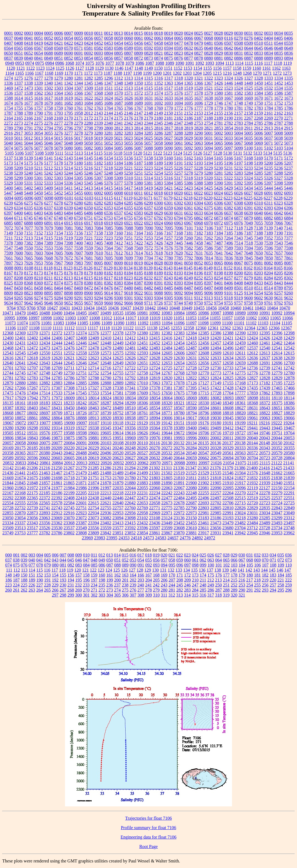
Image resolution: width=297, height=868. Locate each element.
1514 (138, 88)
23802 (69, 533)
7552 (39, 248)
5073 (289, 143)
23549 (81, 528)
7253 (148, 238)
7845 (249, 258)
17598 (130, 393)
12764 (155, 373)
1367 (209, 83)
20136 (216, 443)
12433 (33, 343)
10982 (155, 313)
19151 (179, 423)
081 (63, 565)
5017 (78, 138)
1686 (109, 103)
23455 (191, 523)
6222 (218, 198)
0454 (119, 43)
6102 (79, 198)
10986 (204, 313)
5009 (289, 133)
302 (94, 595)
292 (258, 590)
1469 (9, 88)
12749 (57, 373)
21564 (240, 473)
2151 (179, 113)
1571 (129, 93)
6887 (19, 223)
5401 (19, 188)
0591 (139, 48)
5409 (49, 188)
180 (250, 575)
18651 (277, 408)
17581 (118, 393)
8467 (69, 288)
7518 (249, 243)
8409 (249, 283)
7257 (168, 238)
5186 (129, 163)
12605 (167, 353)
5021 (118, 138)
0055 (79, 38)
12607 (191, 353)
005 (48, 555)
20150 (277, 443)
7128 (248, 228)
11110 (46, 328)
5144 (79, 158)
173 (195, 575)
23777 (33, 533)
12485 (179, 348)
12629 (167, 358)
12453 (167, 343)
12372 (57, 333)
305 (118, 595)
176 (219, 575)
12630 (179, 358)
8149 (208, 268)
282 (180, 590)
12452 (155, 343)
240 (141, 585)
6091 (268, 193)
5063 (199, 143)
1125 (60, 68)
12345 (164, 328)
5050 (89, 143)
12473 (45, 348)
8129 (108, 268)
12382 (167, 333)
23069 (57, 518)
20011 (228, 438)
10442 (150, 308)
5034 (238, 138)
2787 (279, 123)
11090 (119, 323)
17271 (45, 388)
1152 (178, 68)
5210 (29, 168)
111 (9, 570)
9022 (139, 293)
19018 (204, 418)
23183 (204, 518)
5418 (138, 188)
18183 (45, 403)
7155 (69, 233)
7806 (199, 258)
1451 (269, 83)
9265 (19, 298)
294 (273, 590)
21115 (265, 463)
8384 (129, 283)
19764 (289, 433)
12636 (253, 358)
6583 (139, 213)
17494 (33, 393)
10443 (163, 308)
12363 (238, 328)
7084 (99, 228)
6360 (179, 208)
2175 (119, 118)
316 (203, 595)
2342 (129, 123)
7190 (279, 233)
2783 (239, 123)
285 (203, 590)
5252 (149, 173)
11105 (287, 323)
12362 (225, 328)
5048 (69, 143)
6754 (118, 218)
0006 (59, 33)
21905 (216, 483)
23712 (252, 528)
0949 (10, 63)
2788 (289, 123)
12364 (250, 328)
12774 (228, 373)
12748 (45, 373)
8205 (279, 273)
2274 (29, 123)
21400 (252, 468)
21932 (253, 483)
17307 (57, 388)
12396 (277, 333)
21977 (57, 488)
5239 (19, 173)
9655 (79, 303)
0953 (20, 63)
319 (226, 595)
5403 (39, 188)
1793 (59, 113)
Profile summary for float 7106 (148, 828)
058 (172, 560)
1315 (149, 78)
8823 (29, 293)
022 (179, 555)
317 (211, 595)
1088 (160, 63)
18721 (69, 413)
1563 (49, 93)
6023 (208, 193)
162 (118, 575)
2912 (258, 128)
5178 (59, 163)
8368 (29, 283)
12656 (204, 363)
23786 (57, 533)
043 (55, 560)
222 (288, 580)
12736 (252, 368)
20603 (57, 458)
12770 (204, 373)
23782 (45, 533)
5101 (259, 148)
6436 (49, 213)
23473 (216, 523)
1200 (157, 73)
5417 (128, 188)
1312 (119, 78)
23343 (33, 523)
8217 (108, 278)
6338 (59, 208)
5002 (219, 133)
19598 (81, 433)
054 (141, 560)
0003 (29, 33)
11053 (191, 318)
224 (16, 585)
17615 (155, 393)
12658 (228, 363)
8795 (288, 288)
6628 (149, 213)
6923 (149, 223)
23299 (277, 518)
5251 (139, 173)
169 (164, 575)
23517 (33, 528)
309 (149, 595)
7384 (39, 243)
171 (180, 575)
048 (94, 560)
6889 (39, 223)
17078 (179, 383)
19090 (69, 423)
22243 (179, 493)
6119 (128, 198)
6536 (109, 213)
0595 (179, 48)
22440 (106, 498)
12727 (179, 368)
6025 (228, 193)
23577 (118, 528)
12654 (179, 363)
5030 (198, 138)
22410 (81, 498)
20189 (45, 448)
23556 (94, 528)
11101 (239, 323)
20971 (167, 463)
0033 (268, 33)
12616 (8, 358)
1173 (98, 73)
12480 (118, 348)
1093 (210, 63)
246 (188, 585)
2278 (69, 123)
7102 (199, 228)
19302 (45, 428)
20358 (8, 453)
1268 (247, 73)
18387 (8, 408)
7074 (19, 228)
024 (195, 555)
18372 (265, 403)
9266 (29, 298)
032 (257, 555)
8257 (228, 278)
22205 (81, 493)
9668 (139, 303)
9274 (39, 298)
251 (226, 585)
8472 (89, 288)
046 (79, 560)
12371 (45, 333)
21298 (142, 468)
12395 (265, 333)
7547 (9, 248)
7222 (98, 238)
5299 (19, 178)
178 (234, 575)
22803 (204, 508)
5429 (228, 188)
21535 (216, 473)
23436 (155, 523)
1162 (276, 68)
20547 (204, 453)
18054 (155, 398)
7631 (198, 253)
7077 (29, 228)
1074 (80, 63)
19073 (33, 423)
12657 (216, 363)
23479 (228, 523)
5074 (9, 148)
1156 (217, 68)
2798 (89, 128)
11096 (179, 323)
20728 (277, 458)
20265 (143, 448)
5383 (159, 183)
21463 (45, 473)
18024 (106, 398)
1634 (179, 98)
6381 (219, 208)
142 (249, 570)
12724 (154, 368)
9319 (238, 298)
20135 (203, 443)
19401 (204, 428)
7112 (229, 228)
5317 (178, 178)
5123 (168, 153)
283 (188, 590)
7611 (108, 253)
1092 (200, 63)
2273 (19, 123)
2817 (169, 128)
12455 (191, 343)
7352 (268, 238)
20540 (191, 453)
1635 (189, 98)
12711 (69, 368)
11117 (93, 328)
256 (265, 585)
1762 (89, 108)
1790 (39, 113)
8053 (209, 263)
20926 (106, 463)
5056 (139, 143)
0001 (9, 33)
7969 (69, 263)
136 (202, 570)
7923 (19, 263)
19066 (289, 418)
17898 (289, 393)
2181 (169, 118)
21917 (240, 483)
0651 (19, 53)
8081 (259, 263)
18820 (240, 413)
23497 (289, 523)
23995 (112, 538)
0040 (19, 38)
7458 (199, 243)
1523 (228, 88)
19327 (81, 428)
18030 (118, 398)
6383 (239, 208)
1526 (258, 88)
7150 (19, 233)
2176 (129, 118)
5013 (38, 138)
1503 (59, 88)
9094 (189, 293)
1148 (138, 68)
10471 (8, 313)
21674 (20, 478)
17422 (216, 388)
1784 (269, 108)
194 (71, 580)
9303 (149, 298)
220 (273, 580)
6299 (149, 203)
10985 (191, 313)
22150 (277, 488)
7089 (139, 228)
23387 (81, 523)
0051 (39, 38)
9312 (198, 298)
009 (79, 555)
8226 (138, 278)
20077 (57, 443)
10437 (126, 308)
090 (133, 565)
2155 (219, 113)
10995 (9, 318)
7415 (129, 243)
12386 (216, 333)
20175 (20, 448)
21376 (216, 468)
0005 (49, 33)
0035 (288, 33)
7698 (119, 258)
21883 (143, 483)
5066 (229, 143)
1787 (9, 113)
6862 (198, 218)
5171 (279, 158)
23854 (143, 533)
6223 (228, 198)
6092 (278, 193)
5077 (39, 148)
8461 (49, 288)
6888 (29, 223)
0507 (229, 43)
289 (234, 590)
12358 (189, 328)
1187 (108, 73)
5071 (269, 143)
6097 (39, 198)
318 (218, 595)
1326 (239, 78)
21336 (179, 468)
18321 (179, 403)
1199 (147, 73)
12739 (264, 368)
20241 (106, 448)
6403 (39, 213)
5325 (258, 178)
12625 (118, 358)
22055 (143, 488)
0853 (79, 58)
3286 (159, 133)
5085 (119, 148)
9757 (238, 303)
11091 (131, 323)
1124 (50, 68)
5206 (279, 163)
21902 (204, 483)
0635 (199, 48)
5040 (9, 143)
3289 (189, 133)
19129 (142, 423)
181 (258, 575)
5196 (229, 163)
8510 (249, 288)
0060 (129, 38)
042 (48, 560)
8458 (39, 288)
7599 (9, 253)
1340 (49, 83)
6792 (158, 218)
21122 (277, 463)
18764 (155, 413)
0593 (159, 48)
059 (180, 560)
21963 (20, 488)
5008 (279, 133)
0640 (209, 48)
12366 (274, 328)
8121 (58, 268)
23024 (240, 513)
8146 (198, 268)
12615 (289, 353)
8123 (68, 268)
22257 (216, 493)
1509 (89, 88)
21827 (240, 478)
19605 (106, 433)
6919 (109, 223)
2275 (39, 123)
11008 (95, 318)
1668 (239, 98)
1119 (288, 63)
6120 (138, 198)
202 (133, 580)
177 (226, 575)
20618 (81, 458)
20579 (277, 453)
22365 (33, 498)
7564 (109, 248)
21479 (81, 473)
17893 (277, 393)
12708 (45, 368)
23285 (265, 518)
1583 (249, 93)
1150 (158, 68)
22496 (204, 498)
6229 (288, 198)
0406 (288, 38)
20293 (204, 448)
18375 (277, 403)
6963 (179, 223)
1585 (269, 93)
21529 (204, 473)
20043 (264, 438)
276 (133, 590)
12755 (118, 373)
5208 (9, 168)
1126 (70, 68)
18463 (94, 408)
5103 (279, 148)
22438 (94, 498)
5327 (278, 178)
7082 (79, 228)
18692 (33, 413)
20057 (8, 443)
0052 (49, 38)
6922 (139, 223)
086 (102, 565)
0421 (59, 43)
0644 (249, 48)
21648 (265, 473)
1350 (139, 83)
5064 (209, 143)
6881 (258, 218)
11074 (22, 323)
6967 (189, 223)
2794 (49, 128)
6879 (248, 218)
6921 (129, 223)
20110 (142, 443)
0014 (128, 33)
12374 (81, 333)
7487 (219, 243)
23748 (289, 528)
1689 (139, 103)
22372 (45, 498)
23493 (277, 523)
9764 (11, 308)
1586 (279, 93)
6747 (48, 218)
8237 (158, 278)
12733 (228, 368)
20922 (94, 463)
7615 (148, 253)
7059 (269, 223)
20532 (167, 453)
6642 (279, 213)
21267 (69, 468)
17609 (143, 393)
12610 (228, 353)
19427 (240, 428)
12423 (240, 338)
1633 (169, 98)
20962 (143, 463)
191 (48, 580)
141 (241, 570)
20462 (69, 453)
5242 (49, 173)
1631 (149, 98)
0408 (19, 43)
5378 (129, 183)
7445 (179, 243)
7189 (269, 233)
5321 (218, 178)
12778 (265, 373)
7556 (59, 248)
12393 (253, 333)
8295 (278, 278)
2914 (278, 128)
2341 (119, 123)
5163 (199, 158)
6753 (108, 218)
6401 (29, 213)
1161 (267, 68)
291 (250, 590)
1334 (279, 78)
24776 (185, 538)
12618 (33, 358)
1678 (39, 103)
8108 (29, 268)
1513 (128, 88)
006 (55, 555)
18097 (240, 398)
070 (265, 560)
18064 (167, 398)
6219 (198, 198)
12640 (8, 363)
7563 (99, 248)
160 (102, 575)
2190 (229, 118)
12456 (204, 343)
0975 (40, 63)
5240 (29, 173)
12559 (94, 353)
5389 (209, 183)
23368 (69, 523)
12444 (57, 343)
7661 (9, 258)
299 (71, 595)
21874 (94, 483)
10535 (118, 313)
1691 (149, 103)
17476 (20, 393)
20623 (118, 458)
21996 (94, 488)
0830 (229, 53)
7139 (268, 228)
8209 (29, 278)
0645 (259, 48)
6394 (279, 208)
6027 (248, 193)
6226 (258, 198)
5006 (259, 133)
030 (242, 555)
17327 (94, 388)
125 (117, 570)
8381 (99, 283)
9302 (139, 298)
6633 (199, 213)
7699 (129, 258)
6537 (119, 213)
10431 (65, 308)
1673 (289, 98)
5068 (249, 143)
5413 (88, 188)
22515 (240, 498)
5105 (9, 153)
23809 (94, 533)
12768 (179, 373)
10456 (211, 308)
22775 (167, 508)
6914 (59, 223)
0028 (218, 33)
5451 (49, 193)
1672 (279, 98)
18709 (57, 413)
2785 (259, 123)
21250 (57, 468)
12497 (240, 348)
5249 (119, 173)
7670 (59, 258)
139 (226, 570)
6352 (99, 208)
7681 (89, 258)
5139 (29, 158)
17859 (253, 393)
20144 (252, 443)
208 (180, 580)
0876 (179, 58)
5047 (59, 143)
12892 (130, 383)
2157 (239, 113)
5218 (108, 168)
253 (242, 585)
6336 (39, 208)
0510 (259, 43)
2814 (139, 128)
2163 (289, 113)
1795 (69, 113)
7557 (69, 248)
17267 (33, 388)
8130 (118, 268)
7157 (89, 233)
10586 (130, 313)
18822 (265, 413)
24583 (161, 538)
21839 (289, 478)
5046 (49, 143)
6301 (169, 203)
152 (40, 575)
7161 (129, 233)
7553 (49, 248)
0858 (129, 58)
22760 (130, 508)
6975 (229, 223)
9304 (159, 298)
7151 (29, 233)
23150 (191, 518)
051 (118, 560)
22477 (167, 498)
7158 (99, 233)
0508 (239, 43)
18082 (216, 398)
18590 (191, 408)
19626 (143, 433)
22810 (228, 508)
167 (149, 575)
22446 (118, 498)
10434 (89, 308)
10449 (187, 308)
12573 (106, 353)
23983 (100, 538)
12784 (45, 378)
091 (141, 565)
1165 (19, 73)
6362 (199, 208)
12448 (106, 343)
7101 (189, 228)
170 (172, 575)
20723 (265, 458)
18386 (289, 403)
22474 (155, 498)
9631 (278, 298)
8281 (258, 278)
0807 (129, 53)
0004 (39, 33)
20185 (33, 448)
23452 (179, 523)
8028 (159, 263)
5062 (189, 143)
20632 (155, 458)
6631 (179, 213)
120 (78, 570)
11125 (140, 328)
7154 (59, 233)
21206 (32, 468)
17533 (57, 393)
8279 (248, 278)
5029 (188, 138)
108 (273, 565)
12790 (106, 378)
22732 (20, 508)
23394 (94, 523)
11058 (239, 318)
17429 (240, 388)
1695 (189, 103)
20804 (289, 458)
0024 (188, 33)
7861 (289, 258)
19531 (33, 433)
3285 (149, 133)
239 (133, 585)
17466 (289, 388)
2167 (39, 118)
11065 (275, 318)
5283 (239, 173)
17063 (155, 383)
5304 (69, 178)
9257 (279, 293)
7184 (219, 233)
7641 (218, 253)
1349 (129, 83)
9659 (99, 303)
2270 (279, 118)
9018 (129, 293)
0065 (179, 38)
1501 (39, 88)
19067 (8, 423)
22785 (179, 508)
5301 (39, 178)
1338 (29, 83)
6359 (169, 208)
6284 (119, 203)
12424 (252, 338)
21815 (203, 478)
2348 (189, 123)
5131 (238, 153)
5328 (288, 178)
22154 (289, 488)
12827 (253, 378)
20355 (289, 448)
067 (242, 560)
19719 (228, 433)
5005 (249, 133)
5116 (108, 153)
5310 (129, 178)
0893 (279, 58)
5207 (289, 163)
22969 (155, 513)
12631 (191, 358)
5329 (9, 183)
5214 (68, 168)
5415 (108, 188)
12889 (118, 383)
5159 (159, 158)
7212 (18, 238)
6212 (178, 198)
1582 (239, 93)
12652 (155, 363)
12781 (8, 378)
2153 (199, 113)
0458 (159, 43)
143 (257, 570)
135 (194, 570)
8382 (109, 283)
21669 (8, 478)
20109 (130, 443)
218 (257, 580)
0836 (289, 53)
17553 (94, 393)
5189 (159, 163)
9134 (249, 293)
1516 (158, 88)
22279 (277, 493)
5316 (168, 178)
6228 (278, 198)
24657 (173, 538)
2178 (139, 118)
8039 (169, 263)
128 (140, 570)
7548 (19, 248)
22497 (216, 498)
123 (101, 570)
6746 (38, 218)
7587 (219, 248)
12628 (155, 358)
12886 (94, 383)
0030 (238, 33)
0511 (269, 43)
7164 (139, 233)
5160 (169, 158)
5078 (49, 148)
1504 (69, 88)
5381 (149, 183)
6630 (169, 213)
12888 (106, 383)
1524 (238, 88)
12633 (216, 358)
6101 (69, 198)
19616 (130, 433)
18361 (240, 403)
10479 (20, 313)
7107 (219, 228)
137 (210, 570)
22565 (45, 503)
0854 (89, 58)
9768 (41, 308)
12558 (81, 353)
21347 (191, 468)
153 (48, 575)
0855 (99, 58)
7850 (269, 258)
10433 (77, 308)
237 (118, 585)
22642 (130, 503)
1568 (99, 93)
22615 (94, 503)
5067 (239, 143)
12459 (240, 343)
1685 (99, 103)
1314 (139, 78)
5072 (279, 143)
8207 (9, 278)
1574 (159, 93)
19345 (106, 428)
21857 (45, 483)
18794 (191, 413)
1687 (119, 103)
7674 (79, 258)
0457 (149, 43)
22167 (8, 493)
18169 (33, 403)
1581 (229, 93)
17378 (155, 388)
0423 (79, 43)
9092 (179, 293)
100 (211, 565)
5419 (148, 188)
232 (79, 585)
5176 (39, 163)
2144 (109, 113)
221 (281, 580)
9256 (269, 293)
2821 (209, 128)
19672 (179, 433)
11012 (107, 318)
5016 (68, 138)
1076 (100, 63)
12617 (20, 358)
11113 (81, 328)
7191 (289, 233)
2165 (19, 118)
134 (187, 570)
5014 (48, 138)
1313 (129, 78)
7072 (9, 228)
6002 (99, 193)
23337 (20, 523)
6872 (208, 218)
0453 (109, 43)
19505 (8, 433)
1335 (289, 78)
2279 (79, 123)
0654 (39, 53)
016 (133, 555)
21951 (289, 483)
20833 (21, 463)
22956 (130, 513)
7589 (229, 248)
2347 (179, 123)
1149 (148, 68)
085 (94, 565)
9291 (79, 298)
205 (156, 580)
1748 (239, 103)
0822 (169, 53)
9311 (189, 298)
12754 (106, 373)
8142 (158, 268)
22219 (130, 493)
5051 (99, 143)
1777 (199, 108)
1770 (169, 108)
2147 (139, 113)
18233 (69, 403)
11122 (128, 328)
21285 (93, 468)
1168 (49, 73)
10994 (289, 313)
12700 (289, 363)
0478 (189, 43)
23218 (240, 518)
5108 (39, 153)
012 (102, 555)
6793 (168, 218)
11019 (155, 318)
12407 (69, 338)
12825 (228, 378)
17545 (81, 393)
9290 (69, 298)
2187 (199, 118)
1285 (99, 78)
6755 (128, 218)
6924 (159, 223)
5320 (208, 178)
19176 (203, 423)
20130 (167, 443)
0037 (9, 38)
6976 (239, 223)
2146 (129, 113)
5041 (19, 143)
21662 (277, 473)
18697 (45, 413)
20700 (240, 458)
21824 (228, 478)
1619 (69, 98)
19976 (155, 438)
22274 (253, 493)
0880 (209, 58)
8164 (268, 268)
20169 (8, 448)
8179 (89, 273)
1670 (259, 98)
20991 (192, 463)
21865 (69, 483)
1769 (159, 108)
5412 (78, 188)
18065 (179, 398)
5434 (248, 188)
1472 (19, 88)
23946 (265, 533)
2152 (189, 113)
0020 (178, 33)
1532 (268, 88)
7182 (199, 233)
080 (55, 565)
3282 (119, 133)
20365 (20, 453)
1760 (69, 108)
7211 (8, 238)
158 (86, 575)
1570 (119, 93)
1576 (179, 93)
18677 (20, 413)
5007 (269, 133)
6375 (209, 208)
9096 (209, 293)
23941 (228, 533)
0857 (119, 58)
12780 (289, 373)
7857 (279, 258)
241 (149, 585)
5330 (19, 183)
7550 (29, 248)
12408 (81, 338)
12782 (20, 378)
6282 (99, 203)
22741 (45, 508)
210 (195, 580)
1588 (9, 98)
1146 (119, 68)
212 (211, 580)
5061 (179, 143)
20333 (240, 448)
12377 (106, 333)
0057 (99, 38)
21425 (277, 468)
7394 (59, 243)
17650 (167, 393)
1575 (169, 93)
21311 (167, 468)
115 (40, 570)
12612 (252, 353)
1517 (168, 88)
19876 (81, 438)
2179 (149, 118)
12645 (69, 363)
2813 (129, 128)
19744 (253, 433)
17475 (8, 393)
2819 (189, 128)
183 (273, 575)
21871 (81, 483)
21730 (81, 478)
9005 (99, 293)
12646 (81, 363)
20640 (167, 458)
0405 (278, 38)
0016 (148, 33)
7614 (138, 253)
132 (171, 570)
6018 (158, 193)
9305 (169, 298)
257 (273, 585)
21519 (179, 473)
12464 (289, 343)
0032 (258, 33)
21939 (265, 483)
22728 (8, 508)
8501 (239, 288)
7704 (149, 258)
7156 (79, 233)
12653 (167, 363)
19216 (264, 423)
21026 (216, 463)
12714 (93, 368)
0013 (118, 33)
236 (110, 585)
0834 (269, 53)
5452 (59, 193)
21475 (69, 473)
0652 (29, 53)
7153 (49, 233)
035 (281, 555)
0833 (259, 53)
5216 (88, 168)
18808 (216, 413)
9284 (59, 298)
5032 (218, 138)
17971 (45, 398)
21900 (191, 483)
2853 (219, 128)
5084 (109, 148)
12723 (142, 368)
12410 (106, 338)
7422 (139, 243)
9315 (218, 298)
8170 (19, 273)
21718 (69, 478)
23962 (289, 533)
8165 (278, 268)
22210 (94, 493)
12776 (253, 373)
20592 (20, 458)
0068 (209, 38)
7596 (269, 248)
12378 (118, 333)
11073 (10, 323)
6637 (229, 213)
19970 (143, 438)
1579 (209, 93)
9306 (179, 298)
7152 (39, 233)
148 (9, 575)
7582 (189, 248)
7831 (219, 258)
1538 (29, 93)
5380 (139, 183)
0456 (139, 43)
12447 (94, 343)
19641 (155, 433)
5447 (9, 193)
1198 (137, 73)
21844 (8, 483)
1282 (89, 78)
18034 (130, 398)
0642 (229, 48)
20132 (179, 443)
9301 (129, 298)
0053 (59, 38)
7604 (49, 253)
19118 (118, 423)
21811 (191, 478)
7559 (89, 248)
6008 (119, 193)
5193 (199, 163)
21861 (57, 483)
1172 (88, 73)
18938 (130, 418)
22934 (94, 513)
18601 (216, 408)
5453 (69, 193)
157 (79, 575)
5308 (109, 178)
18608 (228, 408)
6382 (229, 208)
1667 (229, 98)
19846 (45, 438)
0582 (99, 48)
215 (234, 580)
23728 (264, 528)
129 (148, 570)
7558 (79, 248)
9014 (109, 293)
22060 (155, 488)
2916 (9, 133)
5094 (209, 148)
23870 (179, 533)
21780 (130, 478)
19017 (191, 418)
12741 (277, 368)
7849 (259, 258)
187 (16, 580)
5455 (79, 193)
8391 (159, 283)
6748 (58, 218)
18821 (253, 413)
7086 (119, 228)
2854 (229, 128)
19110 (106, 423)
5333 (49, 183)
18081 (204, 398)
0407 (9, 43)
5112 (69, 153)
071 (273, 560)
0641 (219, 48)
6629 (159, 213)
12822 (191, 378)
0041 (29, 38)
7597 (279, 248)
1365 (189, 83)
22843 (277, 508)
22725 (289, 503)
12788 (94, 378)
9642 (29, 303)
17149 (216, 383)
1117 (268, 63)
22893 (45, 513)
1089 (170, 63)
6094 (9, 198)
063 (211, 560)
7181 (189, 233)
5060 (169, 143)
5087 (139, 148)
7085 (109, 228)
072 (281, 560)
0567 (39, 48)
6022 (198, 193)
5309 (119, 178)
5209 (19, 168)
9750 (198, 303)
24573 (149, 538)
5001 (209, 133)
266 (55, 590)
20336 (253, 448)
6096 (29, 198)
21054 (228, 463)
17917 (8, 398)
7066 (279, 223)
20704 (253, 458)
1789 (29, 113)
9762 (278, 303)
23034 (265, 513)
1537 (19, 93)
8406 (229, 283)
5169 (259, 158)
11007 (82, 318)
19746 (265, 433)
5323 (238, 178)
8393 (179, 283)
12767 (167, 373)
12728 (191, 368)
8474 (99, 288)
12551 (57, 353)
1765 (119, 108)
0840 (29, 58)
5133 (258, 153)
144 (264, 570)
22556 (33, 503)
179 (242, 575)
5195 (219, 163)
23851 (118, 533)
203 (141, 580)
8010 (129, 263)
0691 (79, 53)
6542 (129, 213)
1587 (289, 93)
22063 (167, 488)
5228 (198, 168)
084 (86, 565)
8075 (249, 263)
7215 (48, 238)
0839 (19, 58)
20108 (118, 443)
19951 (118, 438)
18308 (155, 403)
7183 (209, 233)
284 (195, 590)
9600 (248, 298)
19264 (289, 423)
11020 (167, 318)
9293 (89, 298)
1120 (11, 68)
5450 (39, 193)
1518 (178, 88)
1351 (149, 83)
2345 (159, 123)
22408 (69, 498)
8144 (178, 268)
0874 (159, 58)
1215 (217, 73)
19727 (240, 433)
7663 (19, 258)
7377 (288, 238)
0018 (158, 33)
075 (16, 565)
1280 (69, 78)
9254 (259, 293)
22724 (277, 503)
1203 (187, 73)
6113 (99, 198)
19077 (45, 423)
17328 (106, 388)
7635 (208, 253)
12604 (155, 353)
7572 (149, 248)
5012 (28, 138)
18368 (253, 403)
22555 (20, 503)
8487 (189, 288)
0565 (19, 48)
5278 (189, 173)
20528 (155, 453)
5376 (109, 183)
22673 (167, 503)
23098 (130, 518)
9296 (109, 298)
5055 (129, 143)
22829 (253, 508)
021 (172, 555)
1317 (169, 78)
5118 (118, 153)
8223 (128, 278)
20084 (69, 443)
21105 (253, 463)
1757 (39, 108)
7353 (278, 238)
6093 (288, 193)
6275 (29, 203)
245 (180, 585)
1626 (129, 98)
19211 (252, 423)
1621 (79, 98)
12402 (33, 338)
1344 (79, 83)
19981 (167, 438)
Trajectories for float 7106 (149, 818)
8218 (118, 278)
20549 (216, 453)
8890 (39, 293)
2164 (9, 118)
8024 (149, 263)
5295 (289, 173)
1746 (219, 103)
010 (86, 555)
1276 (29, 78)
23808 (81, 533)
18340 (216, 403)
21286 (106, 468)
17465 (277, 388)
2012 (89, 113)
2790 (19, 128)
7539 (269, 243)
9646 (49, 303)
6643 (289, 213)
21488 (106, 473)
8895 (49, 293)
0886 (239, 58)
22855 (8, 513)
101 (219, 565)
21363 (203, 468)
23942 (240, 533)
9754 (218, 303)
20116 (155, 443)
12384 (191, 333)
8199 (229, 273)
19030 (216, 418)
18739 (106, 413)
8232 (148, 278)
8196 (199, 273)
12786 (69, 378)
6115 (108, 198)
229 (55, 585)
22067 (179, 488)
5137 (9, 158)
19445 (277, 428)
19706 (204, 433)
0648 (279, 48)
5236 (278, 168)
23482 (240, 523)
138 (218, 570)
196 (86, 580)
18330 (204, 403)
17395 (191, 388)
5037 (268, 138)
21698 (57, 478)
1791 (49, 113)
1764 (109, 108)
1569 (109, 93)
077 (32, 565)
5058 (159, 143)
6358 (159, 208)
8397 (209, 283)
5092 (189, 148)
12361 (213, 328)
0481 (209, 43)
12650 (130, 363)
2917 (19, 133)
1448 (239, 83)
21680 (45, 478)
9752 (208, 303)
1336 (9, 83)
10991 (265, 313)
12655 (191, 363)
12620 (57, 358)
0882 (229, 58)
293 (265, 590)
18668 (8, 413)
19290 (20, 428)
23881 (191, 533)
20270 (155, 448)
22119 (252, 488)
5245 (79, 173)
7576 (169, 248)
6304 (199, 203)
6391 (249, 208)
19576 (45, 433)
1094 (220, 63)
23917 (204, 533)
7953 (39, 263)
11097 (191, 323)
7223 (108, 238)
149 (16, 575)
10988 (228, 313)
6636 (219, 213)
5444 (268, 188)
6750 (78, 218)
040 (32, 560)
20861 (45, 463)
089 (125, 565)
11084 (70, 323)
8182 (109, 273)
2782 (229, 123)
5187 (139, 163)
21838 (277, 478)
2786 (269, 123)
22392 (57, 498)
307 (133, 595)
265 (48, 590)
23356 (45, 523)
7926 (29, 263)
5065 (219, 143)
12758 (143, 373)
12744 (8, 373)
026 (211, 555)
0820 (149, 53)
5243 (59, 173)
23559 (106, 528)
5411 (68, 188)
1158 (237, 68)
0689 (59, 53)
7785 (179, 258)
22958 (143, 513)
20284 (191, 448)
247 (195, 585)
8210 (39, 278)
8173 (39, 273)
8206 (289, 273)
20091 (81, 443)
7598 (289, 248)
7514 (239, 243)
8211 (48, 278)
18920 (106, 418)
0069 (219, 38)
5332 (39, 183)
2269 (269, 118)
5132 (248, 153)
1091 (190, 63)
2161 (269, 113)
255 (258, 585)
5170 (269, 158)
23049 (289, 513)
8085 (279, 263)
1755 (19, 108)
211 (203, 580)
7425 (149, 243)
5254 (159, 173)
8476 (109, 288)
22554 (8, 503)
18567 (179, 408)
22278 (265, 493)
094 (164, 565)
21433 (289, 468)
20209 (57, 448)
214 (226, 580)
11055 (215, 318)
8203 (259, 273)
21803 (155, 478)
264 (40, 590)
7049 (249, 223)
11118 (104, 328)
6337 (49, 208)
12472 (33, 348)
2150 (169, 113)
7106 (209, 228)
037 (9, 560)
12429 (289, 338)
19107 (94, 423)
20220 (69, 448)
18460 (81, 408)
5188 (149, 163)
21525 (191, 473)
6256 (19, 203)
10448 (175, 308)
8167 (9, 273)
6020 (178, 193)
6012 (148, 193)
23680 (228, 528)
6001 (89, 193)
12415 (154, 338)
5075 (19, 148)
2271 (289, 118)
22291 (289, 493)
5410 (59, 188)
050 (110, 560)
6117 (118, 198)
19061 (253, 418)
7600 (19, 253)
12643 (45, 363)
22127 (264, 488)
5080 (69, 148)
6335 (29, 208)
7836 (229, 258)
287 (219, 590)
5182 (99, 163)
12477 (81, 348)
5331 (29, 183)
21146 (20, 468)
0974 (30, 63)
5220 (118, 168)
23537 (69, 528)
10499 (106, 313)
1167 (39, 73)
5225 (168, 168)
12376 (94, 333)
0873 (149, 58)
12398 (289, 333)
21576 (253, 473)
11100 (227, 323)
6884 (288, 218)
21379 (228, 468)
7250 (118, 238)
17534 (69, 393)
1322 (209, 78)
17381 (167, 388)
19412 (228, 428)
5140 (39, 158)
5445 (278, 188)
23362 (57, 523)
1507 (79, 88)
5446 (288, 188)
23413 (118, 523)
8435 (269, 283)
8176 (69, 273)
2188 (209, 118)
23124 (167, 518)
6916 (79, 223)
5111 (59, 153)
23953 (277, 533)
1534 (278, 88)
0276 (248, 38)
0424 (89, 43)
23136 (179, 518)
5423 (188, 188)
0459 (169, 43)
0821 (159, 53)
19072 (20, 423)
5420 (158, 188)
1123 (40, 68)
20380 (45, 453)
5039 (288, 138)
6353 (109, 208)
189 (32, 580)
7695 (109, 258)
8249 (188, 278)
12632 (204, 358)
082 (71, 565)
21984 (69, 488)
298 (63, 595)
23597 (155, 528)
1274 (9, 78)
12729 (203, 368)
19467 (289, 428)
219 (265, 580)
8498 (219, 288)
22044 (130, 488)
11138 (152, 328)
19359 (143, 428)
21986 (81, 488)
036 (288, 555)
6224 (238, 198)
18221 (57, 403)
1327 (249, 78)
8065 (219, 263)
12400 (8, 338)
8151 (218, 268)
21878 (106, 483)
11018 (143, 318)
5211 (38, 168)
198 (102, 580)
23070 (69, 518)
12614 (277, 353)
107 (265, 565)
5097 (229, 148)
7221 (88, 238)
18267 (94, 403)
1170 (68, 73)
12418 (191, 338)
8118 (48, 268)
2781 (219, 123)
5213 (58, 168)
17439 (265, 388)
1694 (179, 103)
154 (55, 575)
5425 (208, 188)
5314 (148, 178)
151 (32, 575)
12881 (33, 383)
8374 (59, 283)
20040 (252, 438)
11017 (131, 318)
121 (86, 570)
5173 (9, 163)
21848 (33, 483)
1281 (79, 78)
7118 (239, 228)
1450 (259, 83)
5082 (89, 148)
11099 (215, 323)
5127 (208, 153)
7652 (268, 253)
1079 (130, 63)
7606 (69, 253)
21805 (167, 478)
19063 (265, 418)
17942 (33, 398)
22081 (204, 488)
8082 (269, 263)
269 (79, 590)
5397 (269, 183)
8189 (159, 273)
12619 (45, 358)
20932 (118, 463)
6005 (109, 193)
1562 (39, 93)
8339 (19, 283)
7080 (59, 228)
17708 (191, 393)
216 (242, 580)
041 (40, 560)
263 (32, 590)
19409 (216, 428)
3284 (139, 133)
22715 (240, 503)
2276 (49, 123)
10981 (143, 313)
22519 (253, 498)
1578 (199, 93)
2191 (239, 118)
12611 (240, 353)
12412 (130, 338)
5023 (128, 138)
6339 (69, 208)
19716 (216, 433)
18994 (155, 418)
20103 (106, 443)
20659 (191, 458)
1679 (49, 103)
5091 (179, 148)
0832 (249, 53)
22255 (204, 493)
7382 (29, 243)
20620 (106, 458)
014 (117, 555)
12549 (33, 353)
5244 (69, 173)
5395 (249, 183)
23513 (20, 528)
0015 (138, 33)
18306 (143, 403)
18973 (143, 418)
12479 (106, 348)
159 (94, 575)
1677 (29, 103)
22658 (155, 503)
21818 (216, 478)
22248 (191, 493)
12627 (143, 358)
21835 (264, 478)
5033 (228, 138)
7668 (49, 258)
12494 (216, 348)
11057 (227, 318)
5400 (9, 188)
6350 (89, 208)
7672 (69, 258)
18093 (228, 398)
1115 (249, 63)
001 (16, 555)
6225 (248, 198)
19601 (94, 433)
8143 (168, 268)
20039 (240, 438)
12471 (20, 348)
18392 (20, 408)
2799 (99, 128)
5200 (269, 163)
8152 (228, 268)
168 (156, 575)
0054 (69, 38)
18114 (289, 398)
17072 (167, 383)
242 (156, 585)
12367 (286, 328)
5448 (19, 193)
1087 (150, 63)
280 (164, 590)
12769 (191, 373)
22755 (106, 508)
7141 (288, 228)
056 (156, 560)
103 (234, 565)
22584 (69, 503)
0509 (249, 43)
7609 (89, 253)
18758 (130, 413)
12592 (130, 353)
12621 (69, 358)
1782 (249, 108)
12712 (81, 368)
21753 (106, 478)
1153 (188, 68)
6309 (249, 203)
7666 (39, 258)
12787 (81, 378)
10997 (34, 318)
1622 (89, 98)
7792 (189, 258)
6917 (89, 223)
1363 (169, 83)
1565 (69, 93)
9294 (99, 298)
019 (156, 555)
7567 (119, 248)
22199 (69, 493)
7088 (129, 228)
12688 (253, 363)
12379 (130, 333)
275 (125, 590)
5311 (138, 178)
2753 (199, 123)
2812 (119, 128)
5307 (99, 178)
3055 (49, 133)
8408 (239, 283)
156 (71, 575)
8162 (248, 268)
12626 (130, 358)
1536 (9, 93)
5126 (198, 153)
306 (125, 595)
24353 (124, 538)
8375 (69, 283)
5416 (118, 188)
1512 (118, 88)
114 (32, 570)
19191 (228, 423)
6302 (179, 203)
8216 (98, 278)
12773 (216, 373)
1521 (208, 88)
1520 (198, 88)
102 (226, 565)
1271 (267, 73)
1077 (110, 63)
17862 (265, 393)
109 (281, 565)
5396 (259, 183)
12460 (253, 343)
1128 (89, 68)
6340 (79, 208)
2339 (99, 123)
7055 (259, 223)
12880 (20, 383)
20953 (131, 463)
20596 (33, 458)
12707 (33, 368)
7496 (229, 243)
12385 (204, 333)
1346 (99, 83)
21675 (33, 478)
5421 (168, 188)
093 (156, 565)
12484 (167, 348)
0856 (109, 58)
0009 (79, 33)
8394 (189, 283)
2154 (209, 113)
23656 (216, 528)
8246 (178, 278)
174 (203, 575)
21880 (130, 483)
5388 (199, 183)
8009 (119, 263)
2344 (149, 123)
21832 (252, 478)
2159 (259, 113)
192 (55, 580)
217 (249, 580)
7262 (208, 238)
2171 (79, 118)
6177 (158, 198)
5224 (158, 168)
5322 (228, 178)
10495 (81, 313)
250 (219, 585)
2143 (99, 113)
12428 (277, 338)
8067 (239, 263)
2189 (219, 118)
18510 (130, 408)
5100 (249, 148)
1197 (128, 73)
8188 (149, 273)
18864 (57, 418)
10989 (240, 313)
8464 (59, 288)
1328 (259, 78)
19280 (8, 428)
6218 (188, 198)
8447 (9, 288)
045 (71, 560)
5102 (269, 148)
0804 (109, 53)
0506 (219, 43)
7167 (169, 233)
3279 (89, 133)
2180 (159, 118)
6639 (249, 213)
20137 (228, 443)
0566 (29, 48)
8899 (79, 293)
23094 (118, 518)
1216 (227, 73)
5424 (198, 188)
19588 (69, 433)
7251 (128, 238)
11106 (10, 328)
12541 (277, 348)
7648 (248, 253)
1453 (289, 83)
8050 (189, 263)
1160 (257, 68)
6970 (209, 223)
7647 (238, 253)
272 (102, 590)
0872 (139, 58)
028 (226, 555)
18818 (228, 413)
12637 (265, 358)
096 (180, 565)
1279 (59, 78)
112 (17, 570)
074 (9, 565)
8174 (49, 273)
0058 (109, 38)
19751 (277, 433)
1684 (89, 103)
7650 (258, 253)
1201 (167, 73)
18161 (20, 403)
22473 (143, 498)
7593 (239, 248)
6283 (109, 203)
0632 (189, 48)
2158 (249, 113)
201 (125, 580)
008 (71, 555)
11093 (155, 323)
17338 (118, 388)
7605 (59, 253)
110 (289, 565)
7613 (128, 253)
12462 (277, 343)
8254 (218, 278)
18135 (8, 403)
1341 (59, 83)
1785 (279, 108)
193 (63, 580)
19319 (69, 428)
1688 (129, 103)
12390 (240, 333)
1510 (99, 88)
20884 (57, 463)
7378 (9, 243)
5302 (49, 178)
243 (164, 585)
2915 (288, 128)
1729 (209, 103)
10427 (53, 308)
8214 (78, 278)
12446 (81, 343)
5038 (278, 138)
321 (242, 595)
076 (24, 565)
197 (94, 580)
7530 (259, 243)
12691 (265, 363)
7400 (79, 243)
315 (195, 595)
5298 (9, 178)
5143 (69, 158)
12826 (240, 378)
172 (188, 575)
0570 (69, 48)
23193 (228, 518)
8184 (129, 273)
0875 (169, 58)
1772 (179, 108)
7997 (89, 263)
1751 (269, 103)
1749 (249, 103)
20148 (264, 443)
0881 (219, 58)
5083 (99, 148)
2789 (9, 128)
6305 (209, 203)
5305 (79, 178)
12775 (240, 373)
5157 (139, 158)
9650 (59, 303)
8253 (208, 278)
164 (133, 575)
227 (40, 585)
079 (48, 565)
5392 (239, 183)
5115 (98, 153)
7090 (149, 228)
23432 (143, 523)
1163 (286, 68)
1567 (89, 93)
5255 (169, 173)
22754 (94, 508)
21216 (44, 468)
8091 (19, 268)
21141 (289, 463)
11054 (203, 318)
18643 (265, 408)
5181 (89, 163)
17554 (106, 393)
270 (86, 590)
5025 (148, 138)
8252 (198, 278)
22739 (33, 508)
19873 (57, 438)
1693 (169, 103)
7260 (188, 238)
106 (258, 565)
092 (149, 565)
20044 (277, 438)
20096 (94, 443)
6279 (69, 203)
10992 (277, 313)
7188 (259, 233)
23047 (277, 513)
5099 (239, 148)
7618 (158, 253)
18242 (81, 403)
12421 (228, 338)
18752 (118, 413)
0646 (269, 48)
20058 (20, 443)
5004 (239, 133)
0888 (259, 58)
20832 (8, 463)
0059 (119, 38)
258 (281, 585)
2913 (268, 128)
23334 (8, 523)
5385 (179, 183)
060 (188, 560)
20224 (81, 448)
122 (93, 570)
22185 (45, 493)
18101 (265, 398)
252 (234, 585)
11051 (179, 318)
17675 (179, 393)
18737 (94, 413)
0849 (49, 58)
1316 (159, 78)
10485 (33, 313)
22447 (130, 498)
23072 (81, 518)
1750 (259, 103)
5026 (158, 138)
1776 (189, 108)
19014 (179, 418)
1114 (239, 63)
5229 (208, 168)
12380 (143, 333)
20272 (167, 448)
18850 (8, 418)
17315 (81, 388)
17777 (240, 393)
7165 (149, 233)
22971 (167, 513)
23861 (155, 533)
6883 (278, 218)
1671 (269, 98)
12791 (118, 378)
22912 (57, 513)
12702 (20, 368)
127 (132, 570)
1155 (207, 68)
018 (148, 555)
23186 (216, 518)
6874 (228, 218)
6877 (238, 218)
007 (63, 555)
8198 (219, 273)
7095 (169, 228)
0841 (39, 58)
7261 (198, 238)
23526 (45, 528)
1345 (89, 83)
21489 (118, 473)
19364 (155, 428)
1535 (288, 88)
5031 (208, 138)
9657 (89, 303)
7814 (209, 258)
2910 (239, 128)
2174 (109, 118)
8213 (68, 278)
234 (94, 585)
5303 (59, 178)
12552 (69, 353)
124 (109, 570)
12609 (216, 353)
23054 (20, 518)
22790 (191, 508)
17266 (20, 388)
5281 (219, 173)
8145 (188, 268)
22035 (118, 488)
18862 (45, 418)
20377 (33, 453)
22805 (216, 508)
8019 (139, 263)
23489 (265, 523)
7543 (279, 243)
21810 (179, 478)
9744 (178, 303)
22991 (228, 513)
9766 (31, 308)
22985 (216, 513)
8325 (9, 283)
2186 (189, 118)
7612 (118, 253)
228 (48, 585)
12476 (69, 348)
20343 (265, 448)
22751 (81, 508)
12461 (265, 343)
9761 (268, 303)
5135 (278, 153)
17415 (204, 388)
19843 (33, 438)
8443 (279, 283)
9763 (288, 303)
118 (62, 570)
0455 (129, 43)
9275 (49, 298)
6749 (68, 218)
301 (86, 595)
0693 (99, 53)
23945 (253, 533)
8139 (148, 268)
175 (211, 575)
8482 (149, 288)
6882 (268, 218)
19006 (167, 418)
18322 (191, 403)
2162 (279, 113)
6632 (189, 213)
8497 (209, 288)
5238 (9, 173)
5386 (189, 183)
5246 (89, 173)
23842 (106, 533)
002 (24, 555)
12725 (167, 368)
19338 (94, 428)
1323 (219, 78)
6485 (79, 213)
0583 (109, 48)
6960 (169, 223)
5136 (288, 153)
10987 (216, 313)
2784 (249, 123)
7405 (99, 243)
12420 (216, 338)
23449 (167, 523)
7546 (289, 243)
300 (79, 595)
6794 (178, 218)
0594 (169, 48)
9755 (228, 303)
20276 (179, 448)
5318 (188, 178)
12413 (142, 338)
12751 (81, 373)
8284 (268, 278)
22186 (57, 493)
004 (40, 555)
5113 (78, 153)
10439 (138, 308)
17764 (228, 393)
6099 (59, 198)
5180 (79, 163)
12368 (8, 333)
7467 (209, 243)
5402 (29, 188)
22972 (179, 513)
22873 (33, 513)
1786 (289, 108)
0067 (199, 38)
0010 (89, 33)
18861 (33, 418)
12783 (33, 378)
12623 (94, 358)
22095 (228, 488)
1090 (180, 63)
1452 (279, 83)
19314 (57, 428)
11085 (83, 323)
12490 (204, 348)
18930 (118, 418)
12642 (33, 363)
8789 (278, 288)
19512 (20, 433)
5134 (268, 153)
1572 (139, 93)
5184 (119, 163)
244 (172, 585)
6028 (258, 193)
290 (242, 590)
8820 (19, 293)
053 (133, 560)
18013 (81, 398)
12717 (118, 368)
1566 (79, 93)
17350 (143, 388)
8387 (139, 283)
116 (47, 570)
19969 (130, 438)
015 (125, 555)
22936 (106, 513)
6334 (19, 208)
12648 (106, 363)
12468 (8, 348)
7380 (19, 243)
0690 (69, 53)
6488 (99, 213)
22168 (20, 493)
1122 (30, 68)
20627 (130, 458)
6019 (168, 193)
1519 (188, 88)
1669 (249, 98)
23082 (106, 518)
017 (141, 555)
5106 (19, 153)
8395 (199, 283)
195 (79, 580)
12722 (130, 368)
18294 (118, 403)
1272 (277, 73)
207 (172, 580)
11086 (95, 323)
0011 (98, 33)
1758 (49, 108)
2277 (59, 123)
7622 (188, 253)
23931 (216, 533)
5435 (258, 188)
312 (172, 595)
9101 (229, 293)
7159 (109, 233)
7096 (179, 228)
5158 (149, 158)
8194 (189, 273)
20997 (204, 463)
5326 (268, 178)
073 (289, 560)
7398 (69, 243)
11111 (58, 328)
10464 (273, 308)
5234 (258, 168)
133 (179, 570)
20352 (277, 448)
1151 (168, 68)
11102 (251, 323)
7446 (189, 243)
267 (63, 590)
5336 (69, 183)
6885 (9, 223)
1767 (139, 108)
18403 (33, 408)
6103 (89, 198)
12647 (94, 363)
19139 (154, 423)
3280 (99, 133)
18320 (167, 403)
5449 (29, 193)
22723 (265, 503)
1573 (149, 93)
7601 (29, 253)
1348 (119, 83)
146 (280, 570)
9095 (199, 293)
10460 (236, 308)
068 (250, 560)
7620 (178, 253)
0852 (69, 58)
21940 (277, 483)
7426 (159, 243)
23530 (57, 528)
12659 (240, 363)
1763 (99, 108)
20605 (69, 458)
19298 (33, 428)
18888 (81, 418)
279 (156, 590)
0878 (199, 58)
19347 (118, 428)
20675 (216, 458)
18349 (228, 403)
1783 (259, 108)
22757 (118, 508)
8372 (49, 283)
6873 (218, 218)
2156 (229, 113)
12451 (143, 343)
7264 (228, 238)
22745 (69, 508)
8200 (239, 273)
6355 (129, 208)
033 (265, 555)
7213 (28, 238)
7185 (229, 233)
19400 (191, 428)
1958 (79, 113)
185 (289, 575)
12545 (20, 353)
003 (32, 555)
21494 (130, 473)
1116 (259, 63)
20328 (216, 448)
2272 (9, 123)
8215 (88, 278)
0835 (279, 53)
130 (156, 570)
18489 (118, 408)
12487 (191, 348)
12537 (253, 348)
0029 (228, 33)
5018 (88, 138)
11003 (70, 318)
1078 (120, 63)
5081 (79, 148)
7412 (119, 243)
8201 (249, 273)
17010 (143, 383)
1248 (237, 73)
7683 (99, 258)
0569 (59, 48)
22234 (155, 493)
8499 (229, 288)
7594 (249, 248)
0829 (219, 53)
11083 (58, 323)
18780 (179, 413)
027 (218, 555)
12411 (118, 338)
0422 (69, 43)
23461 (204, 523)
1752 (279, 103)
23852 (130, 533)
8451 (29, 288)
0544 (278, 43)
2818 (179, 128)
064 (219, 560)
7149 (9, 233)
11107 (22, 328)
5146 (99, 158)
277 (141, 590)
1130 (109, 68)
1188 (118, 73)
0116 (229, 38)
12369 (20, 333)
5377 (119, 183)
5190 (169, 163)
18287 (106, 403)
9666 (129, 303)
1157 (227, 68)
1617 (49, 98)
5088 (149, 148)
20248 (130, 448)
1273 (287, 73)
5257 (179, 173)
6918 (99, 223)
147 (288, 570)
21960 (8, 488)
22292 (8, 498)
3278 (79, 133)
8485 (169, 288)
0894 (289, 58)
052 (125, 560)
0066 (189, 38)
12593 (143, 353)
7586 (209, 248)
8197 (209, 273)
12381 (155, 333)
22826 (240, 508)
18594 (204, 408)
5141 (49, 158)
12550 (45, 353)
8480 (129, 288)
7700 (139, 258)
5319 (198, 178)
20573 (265, 453)
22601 (81, 503)
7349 (258, 238)
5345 (89, 183)
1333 (269, 78)
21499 (143, 473)
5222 (138, 168)
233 (86, 585)
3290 (199, 133)
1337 (19, 83)
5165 (219, 158)
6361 (189, 208)
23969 (88, 538)
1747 (229, 103)
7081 (69, 228)
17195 (277, 383)
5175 (29, 163)
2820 (199, 128)
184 (281, 575)
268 (71, 590)
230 (63, 585)
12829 (277, 378)
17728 (216, 393)
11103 (263, 323)
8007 (109, 263)
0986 (60, 63)
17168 (240, 383)
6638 (239, 213)
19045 (228, 418)
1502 (49, 88)
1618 (59, 98)
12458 (228, 343)
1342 (69, 83)
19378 (167, 428)
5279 (199, 173)
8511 (259, 288)
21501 (155, 473)
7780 (169, 258)
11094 (167, 323)
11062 (251, 318)
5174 (19, 163)
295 (281, 590)
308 (141, 595)
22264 (228, 493)
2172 (89, 118)
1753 (289, 103)
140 (233, 570)
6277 (49, 203)
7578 (179, 248)
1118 (278, 63)
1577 (189, 93)
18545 (143, 408)
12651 (143, 363)
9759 (258, 303)
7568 (129, 248)
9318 (228, 298)
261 (16, 590)
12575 (118, 353)
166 (141, 575)
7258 (178, 238)
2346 (169, 123)
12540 (265, 348)
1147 (129, 68)
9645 (39, 303)
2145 (119, 113)
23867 (167, 533)
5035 (248, 138)
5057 (149, 143)
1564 (59, 93)
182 (265, 575)
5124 (178, 153)
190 (40, 580)
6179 (168, 198)
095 (172, 565)
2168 (49, 118)
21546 (228, 473)
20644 (179, 458)
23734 (277, 528)
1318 (179, 78)
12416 (167, 338)
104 (242, 565)
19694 (191, 433)
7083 (89, 228)
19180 (216, 423)
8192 (169, 273)
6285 (129, 203)
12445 (69, 343)
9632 (288, 298)
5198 (249, 163)
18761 (143, 413)
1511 (108, 88)
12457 (216, 343)
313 (179, 595)
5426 (218, 188)
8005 (99, 263)
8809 (9, 293)
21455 (33, 473)
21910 (228, 483)
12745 (20, 373)
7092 (159, 228)
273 (110, 590)
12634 (228, 358)
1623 (99, 98)
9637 (19, 303)
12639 (289, 358)
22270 (240, 493)
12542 (289, 348)
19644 (167, 433)
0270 (238, 38)
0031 (248, 33)
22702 (216, 503)
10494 (69, 313)
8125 (78, 268)
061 (195, 560)
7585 (199, 248)
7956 (49, 263)
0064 (169, 38)
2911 (249, 128)
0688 (49, 53)
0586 (119, 48)
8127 (98, 268)
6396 (289, 208)
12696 (277, 363)
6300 (159, 203)
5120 (138, 153)
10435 (101, 308)
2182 (179, 118)
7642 (228, 253)
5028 (178, 138)
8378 (79, 283)
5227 (188, 168)
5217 (98, 168)
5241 (39, 173)
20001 (204, 438)
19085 (57, 423)
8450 (19, 288)
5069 (259, 143)
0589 (129, 48)
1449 (249, 83)
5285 (259, 173)
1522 (218, 88)
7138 (258, 228)
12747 (33, 373)
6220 (208, 198)
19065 (277, 418)
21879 (118, 483)
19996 (191, 438)
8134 (128, 268)
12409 (94, 338)
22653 (143, 503)
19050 (240, 418)
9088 (159, 293)
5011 (18, 138)
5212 (48, 168)
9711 (148, 303)
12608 (204, 353)
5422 (178, 188)
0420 (49, 43)
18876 (69, 418)
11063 (263, 318)
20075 (45, 443)
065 (226, 560)
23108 (155, 518)
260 (9, 590)
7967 (59, 263)
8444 (289, 283)
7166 (159, 233)
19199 (240, 423)
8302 (288, 278)
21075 (241, 463)
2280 (89, 123)
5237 (288, 168)
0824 (189, 53)
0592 (149, 48)
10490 (57, 313)
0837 (9, 58)
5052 (109, 143)
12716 (106, 368)
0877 (189, 58)
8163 (258, 268)
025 (203, 555)
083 (79, 565)
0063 (159, 38)
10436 (114, 308)
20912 (69, 463)
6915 (69, 223)
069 (258, 560)
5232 (238, 168)
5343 (79, 183)
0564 (9, 48)
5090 (169, 148)
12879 (8, 383)
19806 (8, 438)
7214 (38, 238)
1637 (199, 98)
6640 (259, 213)
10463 (260, 308)
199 (110, 580)
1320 (189, 78)
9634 (9, 303)
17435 (253, 388)
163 (125, 575)
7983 (79, 263)
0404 (268, 38)
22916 (69, 513)
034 (273, 555)
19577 (57, 433)
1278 (49, 78)
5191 (179, 163)
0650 (9, 53)
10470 (285, 308)
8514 (268, 288)
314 (187, 595)
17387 (179, 388)
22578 (57, 503)
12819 (155, 378)
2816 (159, 128)
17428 (228, 388)
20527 (143, 453)
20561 (228, 453)
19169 (191, 423)
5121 (148, 153)
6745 (28, 218)
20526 (130, 453)
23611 (204, 528)
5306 (89, 178)
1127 (80, 68)
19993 (179, 438)
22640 (118, 503)
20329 (228, 448)
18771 (167, 413)
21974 (45, 488)
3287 (169, 133)
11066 (287, 318)
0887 (249, 58)
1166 (29, 73)
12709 (57, 368)
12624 (106, 358)
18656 (289, 408)
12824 (216, 378)
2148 (149, 113)
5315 (158, 178)
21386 (240, 468)
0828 (209, 53)
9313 (208, 298)
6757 (148, 218)
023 (187, 555)
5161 (179, 158)
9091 (169, 293)
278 (149, 590)
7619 (168, 253)
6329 (9, 208)
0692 (89, 53)
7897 (9, 263)
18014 (94, 398)
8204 (269, 273)
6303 (189, 203)
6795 (188, 218)
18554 (155, 408)
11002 (58, 318)
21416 (264, 468)
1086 (140, 63)
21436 (8, 473)
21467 (57, 473)
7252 (138, 238)
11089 (107, 323)
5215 (78, 168)
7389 (49, 243)
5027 (168, 138)
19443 (265, 428)
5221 (128, 168)
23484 (253, 523)
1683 (79, 103)
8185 (139, 273)
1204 (197, 73)
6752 (98, 218)
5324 (248, 178)
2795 (59, 128)
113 (24, 570)
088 (118, 565)
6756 (138, 218)
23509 (8, 528)
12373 (69, 333)
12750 (69, 373)
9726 (158, 303)
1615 (29, 98)
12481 (130, 348)
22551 (289, 498)
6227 (268, 198)
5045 (39, 143)
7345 (248, 238)
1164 (10, 73)
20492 (94, 453)
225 (24, 585)
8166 (288, 268)
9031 (149, 293)
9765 (21, 308)
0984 (50, 63)
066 (234, 560)
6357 (149, 208)
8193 (179, 273)
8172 (29, 273)
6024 (218, 193)
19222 (277, 423)
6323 (278, 203)
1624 (109, 98)
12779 (277, 373)
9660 (109, 303)
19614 (118, 433)
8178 (79, 273)
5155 (119, 158)
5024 (138, 138)
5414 (98, 188)
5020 (108, 138)
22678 (179, 503)
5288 (279, 173)
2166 (29, 118)
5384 (169, 183)
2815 (149, 128)
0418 (29, 43)
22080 (191, 488)
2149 (159, 113)
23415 (130, 523)
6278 (59, 203)
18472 (106, 408)
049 (102, 560)
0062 (149, 38)
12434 (45, 343)
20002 (216, 438)
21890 (167, 483)
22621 (106, 503)
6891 (49, 223)
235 (102, 585)
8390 (149, 283)
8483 (159, 288)
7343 (238, 238)
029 (234, 555)
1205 (207, 73)
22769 (143, 508)
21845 (20, 483)
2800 (109, 128)
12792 (130, 378)
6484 (69, 213)
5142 (59, 158)
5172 (289, 158)
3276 (59, 133)
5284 (249, 173)
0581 (89, 48)
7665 (29, 258)
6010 (129, 193)
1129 (99, 68)
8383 (119, 283)
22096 (240, 488)
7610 (99, 253)
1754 (9, 108)
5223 (148, 168)
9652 (69, 303)
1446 (229, 83)
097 (188, 565)
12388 (228, 333)
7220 (78, 238)
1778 (209, 108)
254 (250, 585)
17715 (204, 393)
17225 (289, 383)
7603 (39, 253)
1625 (119, 98)
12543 (8, 353)
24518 (136, 538)
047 (86, 560)
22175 (33, 493)
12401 (20, 338)
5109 (49, 153)
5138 (19, 158)
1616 (39, 98)
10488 (45, 313)
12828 (265, 378)
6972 (219, 223)
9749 (188, 303)
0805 (119, 53)
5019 (98, 138)
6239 (9, 203)
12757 (130, 373)
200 (118, 580)
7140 (278, 228)
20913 (82, 463)
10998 (46, 318)
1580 (219, 93)
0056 (89, 38)
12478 (94, 348)
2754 (209, 123)
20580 (289, 453)
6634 (209, 213)
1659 (219, 98)
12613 (264, 353)
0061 (139, 38)
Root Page (148, 846)
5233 (248, 168)
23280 (253, 518)
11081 (47, 323)
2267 (249, 118)
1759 (59, 108)
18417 (45, 408)
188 (24, 580)
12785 (57, 378)
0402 (258, 38)
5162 (189, 158)
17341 (130, 388)
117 (55, 570)
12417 (179, 338)
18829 (289, 413)
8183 (119, 273)
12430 (8, 343)
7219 (68, 238)
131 (163, 570)
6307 (229, 203)
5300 (29, 178)
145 (272, 570)
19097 (81, 423)
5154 (109, 158)
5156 (129, 158)
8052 (199, 263)
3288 (179, 133)
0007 (69, 33)
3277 (69, 133)
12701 (8, 368)
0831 (239, 53)
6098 (49, 198)
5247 (99, 173)
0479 (199, 43)
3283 (129, 133)
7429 (169, 243)
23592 (130, 528)
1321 (199, 78)
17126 (191, 383)
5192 (189, 163)
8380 (89, 283)
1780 (229, 108)
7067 (289, 223)
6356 (139, 208)
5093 (199, 148)
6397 (9, 213)
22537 (277, 498)
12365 (262, 328)
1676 (19, 103)
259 (289, 585)
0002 (19, 33)
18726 (81, 413)
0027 (208, 33)
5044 (29, 143)
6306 (219, 203)
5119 (128, 153)
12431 (20, 343)
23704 (240, 528)
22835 (265, 508)
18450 (69, 408)
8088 (9, 268)
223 (9, 585)
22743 (57, 508)
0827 (199, 53)
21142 (8, 468)
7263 (218, 238)
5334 (59, 183)
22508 (228, 498)
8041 (179, 263)
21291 (118, 468)
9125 (239, 293)
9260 (289, 293)
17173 (253, 383)
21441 (20, 473)
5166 (229, 158)
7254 (158, 238)
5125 (188, 153)
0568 (49, 48)
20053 (289, 438)
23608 (179, 528)
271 (94, 590)
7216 (58, 238)
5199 (259, 163)
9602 (258, 298)
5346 (99, 183)
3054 (39, 133)
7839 (239, 258)
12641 (20, 363)
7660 (288, 253)
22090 (216, 488)
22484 (179, 498)
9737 (168, 303)
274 (118, 590)
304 (110, 595)
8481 (139, 288)
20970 (155, 463)
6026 (238, 193)
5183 (109, 163)
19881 (94, 438)
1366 (199, 83)
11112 (69, 328)
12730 (216, 368)
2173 (99, 118)
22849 (289, 508)
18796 (204, 413)
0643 (239, 48)
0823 (179, 53)
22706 (228, 503)
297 (55, 595)
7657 (278, 253)
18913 (94, 418)
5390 (219, 183)
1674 (9, 103)
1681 (59, 103)
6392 (259, 208)
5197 (239, 163)
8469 (79, 288)
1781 (239, 108)
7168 (179, 233)
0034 (278, 33)
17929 (20, 398)
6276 (39, 203)
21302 (154, 468)
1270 (257, 73)
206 (164, 580)
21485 (94, 473)
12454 (179, 343)
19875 (69, 438)
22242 (167, 493)
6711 (18, 218)
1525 (248, 88)
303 (102, 595)
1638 (209, 98)
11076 (34, 323)
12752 (94, 373)
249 (211, 585)
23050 (8, 518)
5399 (289, 183)
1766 (129, 108)
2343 (139, 123)
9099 (219, 293)
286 (211, 590)
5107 (29, 153)
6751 (88, 218)
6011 (138, 193)
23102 (143, 518)
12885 (81, 383)
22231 (143, 493)
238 (125, 585)
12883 (57, 383)
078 (40, 565)
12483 (155, 348)
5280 (209, 173)
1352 (159, 83)
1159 (247, 68)
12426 (264, 338)
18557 (167, 408)
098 (195, 565)
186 (9, 580)
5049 (79, 143)
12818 (143, 378)
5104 (289, 148)
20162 (289, 443)
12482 (143, 348)
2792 (39, 128)
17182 (265, 383)
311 (164, 595)
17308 (69, 388)
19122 (130, 423)
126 (124, 570)
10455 (199, 308)
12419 (203, 338)
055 (149, 560)
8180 (99, 273)
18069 (191, 398)
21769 (118, 478)
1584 (259, 93)
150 (24, 575)
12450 (130, 343)
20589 (8, 458)
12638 (277, 358)
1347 (109, 83)
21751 (94, 478)
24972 (210, 538)
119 (70, 570)
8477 (119, 288)
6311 (269, 203)
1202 (177, 73)
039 (24, 560)
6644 (9, 218)
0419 (39, 43)
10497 (94, 313)
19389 (179, 428)
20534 (179, 453)
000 (9, 555)
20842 (33, 463)
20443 (57, 453)
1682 (69, 103)
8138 (138, 268)
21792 (143, 478)
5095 (219, 148)
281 (172, 590)
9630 (268, 298)
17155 (228, 383)
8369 (39, 283)
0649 (289, 48)
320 (234, 595)
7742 (159, 258)
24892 (198, 538)
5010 (9, 138)
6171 (148, 198)
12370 (33, 333)
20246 (118, 448)
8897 (59, 293)
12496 (228, 348)
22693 (204, 503)
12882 (45, 383)
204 (149, 580)
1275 (19, 78)
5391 (229, 183)
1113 (230, 63)
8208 (19, 278)
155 (63, 575)
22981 (204, 513)
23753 (20, 533)
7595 (259, 248)
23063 (45, 518)
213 (218, 580)
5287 (269, 173)
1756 (29, 108)
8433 (259, 283)
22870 (20, 513)
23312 (289, 518)
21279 (81, 468)
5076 (29, 148)
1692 (159, 103)
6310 (259, 203)
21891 (179, 483)
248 (203, 585)
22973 (191, 513)
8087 (289, 263)
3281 (109, 133)
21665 (289, 473)
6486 (89, 213)
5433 (238, 188)
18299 (130, 403)
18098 (253, 398)
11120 (116, 328)
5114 (88, 153)
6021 (188, 193)
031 (249, 555)
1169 (59, 73)
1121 (21, 68)
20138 (240, 443)
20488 (81, 453)
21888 (155, 483)
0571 (79, 48)
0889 (269, 58)
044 (63, 560)
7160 (119, 233)
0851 (59, 58)
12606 (179, 353)
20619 (94, 458)
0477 (179, 43)
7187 (249, 233)
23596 (143, 528)
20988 (179, 463)
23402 (106, 523)
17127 (204, 383)
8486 (179, 288)
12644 (57, 363)
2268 (259, 118)
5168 (249, 158)
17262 (8, 388)
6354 (119, 208)
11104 (275, 323)
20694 (228, 458)
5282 (229, 173)
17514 (45, 393)
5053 (119, 143)
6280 (79, 203)
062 (203, 560)
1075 (90, 63)
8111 (38, 268)
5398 (279, 183)
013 (109, 555)
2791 (29, 128)
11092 (143, 323)
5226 (178, 168)
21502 (167, 473)
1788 (19, 113)
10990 (253, 313)
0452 (99, 43)
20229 (94, 448)
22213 (106, 493)
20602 (45, 458)
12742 (289, 368)
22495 (191, 498)
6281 (89, 203)
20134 (191, 443)
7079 (49, 228)
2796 (69, 128)
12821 (179, 378)
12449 (118, 343)
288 (226, 590)
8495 (199, 288)
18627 (240, 408)
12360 (201, 328)
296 (289, 590)
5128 (218, 153)
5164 (209, 158)
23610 (191, 528)
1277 (39, 78)
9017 (119, 293)
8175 (59, 273)
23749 (8, 533)
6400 (19, 213)
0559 (288, 43)
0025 (198, 33)
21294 (130, 468)
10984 (179, 313)
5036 (258, 138)
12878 (289, 378)
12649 (118, 363)
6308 (239, 203)
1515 (148, 88)
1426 (219, 83)
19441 (253, 428)
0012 (108, 33)
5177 (49, 163)
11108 (34, 328)
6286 (139, 203)
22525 (265, 498)
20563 (240, 453)
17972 (57, 398)
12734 (240, 368)
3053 (29, 133)
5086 (129, 148)
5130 (228, 153)
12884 (69, 383)
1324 (229, 78)
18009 (69, 398)
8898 (69, 293)
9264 (9, 298)
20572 (253, 453)
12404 (45, 338)
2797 (79, 128)
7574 (159, 248)
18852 (20, 418)
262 (24, 590)
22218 (118, 493)
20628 (143, 458)
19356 (130, 428)
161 (110, 575)
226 (32, 585)
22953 (118, 513)
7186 (239, 233)
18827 (277, 413)
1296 (109, 78)
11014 (118, 318)
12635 (240, 358)
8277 (238, 278)
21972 (33, 488)
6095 (19, 198)
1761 (79, 108)
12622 (81, 358)
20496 (106, 453)
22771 (155, 508)
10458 (224, 308)
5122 (158, 153)
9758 (248, 303)
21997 (106, 488)
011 (94, 555)
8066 (229, 263)
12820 (167, 378)
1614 (19, 98)
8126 (88, 268)
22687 (191, 503)
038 (16, 560)
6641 (269, 213)
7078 (39, 228)
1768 (149, 108)
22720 (253, 503)
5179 (69, 163)
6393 (269, 208)
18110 (277, 398)
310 (156, 595)
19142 (167, 423)
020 (164, 555)
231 (71, 585)
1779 (219, 108)
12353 (176, 328)
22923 (81, 513)
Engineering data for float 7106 (148, 837)
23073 (94, 518)
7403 (89, 243)
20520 (118, 453)
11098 (203, 323)
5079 (59, 148)
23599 (167, 528)
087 (110, 565)
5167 (239, 158)
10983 (167, 313)
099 (203, 565)
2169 (59, 118)
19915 (106, 438)
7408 (109, 243)
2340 (109, 123)
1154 (198, 68)
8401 (219, 283)
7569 (139, 248)
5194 (209, 163)
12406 (57, 338)
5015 (58, 138)
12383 (179, 333)
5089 (159, 148)
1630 (139, 98)
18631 (253, 408)
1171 (78, 73)
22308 (20, 498)
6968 (199, 223)
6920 (119, 223)
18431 (57, 408)
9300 (119, 298)
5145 (89, 158)
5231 (228, 168)
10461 (248, 308)
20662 (204, 458)
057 (164, 560)
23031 (253, 513)
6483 (59, 213)
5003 (229, 133)
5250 (129, 173)
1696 (199, 103)
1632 (159, 98)
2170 (69, 118)
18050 (143, 398)
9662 (119, 303)
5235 (268, 168)
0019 (168, 33)
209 (188, 580)
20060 (33, 443)
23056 (33, 518)
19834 (20, 438)
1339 (39, 83)
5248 (109, 173)
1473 (29, 88)
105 (250, 565)
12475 (57, 348)
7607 (79, 253)
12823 (204, 378)
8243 (168, 278)
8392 (169, 283)
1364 (179, 83)
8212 (58, 278)
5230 (218, 168)
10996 (22, 318)
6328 (288, 203)
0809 (139, 53)
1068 (70, 63)
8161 (238, 268)
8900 (89, 293)
